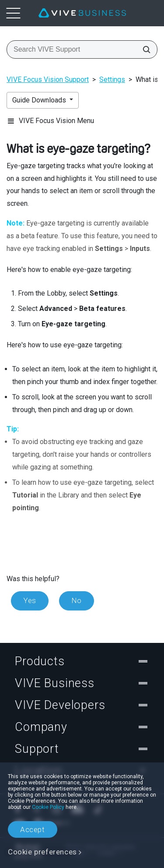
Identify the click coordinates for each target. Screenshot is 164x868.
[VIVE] (82, 13)
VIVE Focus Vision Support (48, 79)
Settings (112, 79)
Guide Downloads (40, 100)
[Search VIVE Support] (144, 49)
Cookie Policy (48, 807)
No (77, 600)
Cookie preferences (42, 852)
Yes (30, 600)
